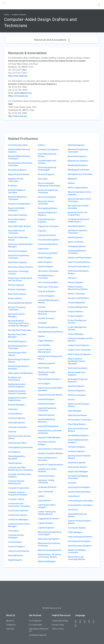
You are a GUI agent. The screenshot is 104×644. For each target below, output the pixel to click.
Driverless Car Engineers (48, 150)
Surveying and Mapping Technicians (78, 477)
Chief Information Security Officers (19, 437)
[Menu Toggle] (4, 3)
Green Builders (44, 345)
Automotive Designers (18, 251)
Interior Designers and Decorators (47, 459)
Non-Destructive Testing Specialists (78, 207)
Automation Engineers (18, 215)
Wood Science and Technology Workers (77, 558)
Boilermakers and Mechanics (20, 373)
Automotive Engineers (18, 262)
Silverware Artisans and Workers (78, 430)
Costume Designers (17, 547)
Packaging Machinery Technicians (77, 252)
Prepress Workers (75, 312)
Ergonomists (43, 249)
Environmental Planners (48, 244)
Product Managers (76, 334)
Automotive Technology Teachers (18, 273)
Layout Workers (45, 501)
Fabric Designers (45, 262)
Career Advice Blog (60, 621)
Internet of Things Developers (51, 465)
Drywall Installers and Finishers (47, 162)
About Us (10, 621)
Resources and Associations (52, 40)
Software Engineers (76, 451)
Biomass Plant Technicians (20, 330)
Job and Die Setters (46, 476)
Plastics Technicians (76, 294)
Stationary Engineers (77, 463)
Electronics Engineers (47, 197)
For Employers (35, 621)
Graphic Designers (46, 341)
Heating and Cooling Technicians (46, 373)
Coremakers (13, 531)
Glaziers (41, 336)
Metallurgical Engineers (78, 165)
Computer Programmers (19, 488)
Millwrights (72, 179)
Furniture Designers (46, 296)
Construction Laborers (18, 515)
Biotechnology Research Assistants (18, 367)
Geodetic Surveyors (46, 318)
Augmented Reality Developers (16, 209)
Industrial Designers (46, 399)
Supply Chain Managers (78, 472)
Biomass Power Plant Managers (17, 336)
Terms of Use (58, 629)
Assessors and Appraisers (19, 204)
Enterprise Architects (47, 235)
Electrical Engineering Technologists (47, 169)
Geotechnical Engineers (48, 327)
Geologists (42, 323)
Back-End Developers (17, 294)
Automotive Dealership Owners (18, 239)
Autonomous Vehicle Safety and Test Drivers (20, 279)
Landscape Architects (47, 487)
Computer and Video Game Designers (20, 475)
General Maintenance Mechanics (47, 313)
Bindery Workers (15, 298)
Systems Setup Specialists (79, 492)
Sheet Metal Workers (77, 424)
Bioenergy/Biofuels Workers (20, 303)
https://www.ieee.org (18, 96)
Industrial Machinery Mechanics (47, 421)
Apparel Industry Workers (19, 174)
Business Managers (17, 405)
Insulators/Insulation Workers (50, 453)
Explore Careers (19, 15)
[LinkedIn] (81, 622)
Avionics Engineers (16, 285)
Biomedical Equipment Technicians (18, 347)
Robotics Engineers (76, 386)
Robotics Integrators (77, 391)
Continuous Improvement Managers (19, 525)
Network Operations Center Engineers (79, 193)
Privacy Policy (58, 625)
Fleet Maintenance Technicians (46, 277)
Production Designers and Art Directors (80, 340)
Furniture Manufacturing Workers (48, 301)
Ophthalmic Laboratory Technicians (78, 232)
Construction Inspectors (18, 511)
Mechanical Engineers (77, 156)
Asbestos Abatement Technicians (17, 198)
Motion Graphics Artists (78, 188)
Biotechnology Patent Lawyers (17, 354)
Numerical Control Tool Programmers (78, 214)
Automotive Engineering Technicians (18, 257)
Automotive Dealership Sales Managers (21, 245)
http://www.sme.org (17, 116)
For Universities (36, 625)
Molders (71, 183)
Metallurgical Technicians (79, 170)
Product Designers (76, 316)
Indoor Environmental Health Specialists (50, 389)
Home (7, 15)
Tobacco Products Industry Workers (79, 522)
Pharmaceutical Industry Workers (78, 272)
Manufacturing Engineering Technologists (50, 533)
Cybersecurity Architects (19, 551)
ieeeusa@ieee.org (23, 93)
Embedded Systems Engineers (47, 221)
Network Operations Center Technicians (79, 200)
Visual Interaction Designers (80, 546)
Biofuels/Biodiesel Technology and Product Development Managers (18, 323)
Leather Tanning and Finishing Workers (47, 513)
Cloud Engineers (15, 463)
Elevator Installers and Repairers (47, 214)
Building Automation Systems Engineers (17, 385)
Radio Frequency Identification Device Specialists (76, 361)
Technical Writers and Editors (80, 505)
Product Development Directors (77, 322)
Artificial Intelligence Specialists (17, 191)
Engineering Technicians (48, 226)
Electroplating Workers (48, 208)
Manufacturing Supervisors (50, 550)
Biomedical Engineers (17, 341)
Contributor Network (38, 635)
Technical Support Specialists (80, 501)
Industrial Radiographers (48, 426)
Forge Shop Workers (47, 291)
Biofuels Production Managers (17, 315)
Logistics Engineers (46, 528)
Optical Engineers (75, 237)
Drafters (42, 145)
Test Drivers (73, 510)
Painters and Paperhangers (80, 258)
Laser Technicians (46, 492)
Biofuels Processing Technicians (17, 308)
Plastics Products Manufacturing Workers (78, 288)
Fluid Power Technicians (48, 287)
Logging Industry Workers (49, 519)
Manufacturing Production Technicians (49, 544)
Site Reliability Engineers (78, 435)
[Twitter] (86, 622)
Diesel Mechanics (16, 555)
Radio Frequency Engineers (79, 354)
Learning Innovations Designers (47, 506)
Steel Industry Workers (77, 467)
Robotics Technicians (77, 395)
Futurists (42, 307)
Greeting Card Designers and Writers (50, 358)
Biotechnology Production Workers (19, 361)
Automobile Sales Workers (19, 226)
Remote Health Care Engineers (77, 374)
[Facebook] (77, 622)
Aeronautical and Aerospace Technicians (20, 164)
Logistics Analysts (46, 523)
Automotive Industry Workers (21, 267)
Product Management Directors (77, 328)
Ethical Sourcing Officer (48, 253)
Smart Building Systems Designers (78, 441)
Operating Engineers (77, 226)
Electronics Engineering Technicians (48, 191)
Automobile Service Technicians (17, 232)
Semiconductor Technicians (80, 420)
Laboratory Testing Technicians (46, 481)
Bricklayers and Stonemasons (15, 379)
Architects (13, 186)
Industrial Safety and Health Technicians (50, 432)
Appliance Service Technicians (16, 180)
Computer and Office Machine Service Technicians (20, 469)
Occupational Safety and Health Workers (78, 220)
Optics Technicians (76, 242)
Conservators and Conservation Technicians (19, 505)
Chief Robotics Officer (17, 443)
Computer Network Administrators (16, 482)
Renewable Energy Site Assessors (78, 380)
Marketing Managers (47, 561)
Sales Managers (75, 411)
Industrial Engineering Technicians (47, 409)
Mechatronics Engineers (78, 161)
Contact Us (11, 625)
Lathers (41, 496)
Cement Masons (15, 414)
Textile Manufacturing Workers (77, 515)
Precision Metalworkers (78, 307)
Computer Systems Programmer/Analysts (18, 494)
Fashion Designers (46, 267)
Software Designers (76, 447)
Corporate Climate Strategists (16, 536)
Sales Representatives (77, 415)
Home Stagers (44, 384)
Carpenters (13, 409)
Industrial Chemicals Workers (50, 395)
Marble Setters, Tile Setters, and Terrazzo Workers (50, 556)
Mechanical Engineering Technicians (78, 151)
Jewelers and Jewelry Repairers (47, 470)
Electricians (43, 179)
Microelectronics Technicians (80, 174)
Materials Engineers (76, 145)
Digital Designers (15, 560)
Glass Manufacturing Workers (51, 332)
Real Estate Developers (78, 368)
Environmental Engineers (49, 240)
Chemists (12, 432)
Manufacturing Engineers (49, 539)
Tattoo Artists (74, 496)
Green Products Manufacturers (45, 351)
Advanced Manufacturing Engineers (19, 151)
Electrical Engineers (46, 174)
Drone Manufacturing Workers (47, 155)
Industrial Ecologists (46, 404)
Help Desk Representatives (49, 379)
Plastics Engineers (76, 282)
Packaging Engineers (77, 246)
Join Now (10, 629)
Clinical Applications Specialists (17, 457)
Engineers (42, 231)
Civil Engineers (14, 452)
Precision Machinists (77, 303)
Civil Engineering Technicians (20, 447)
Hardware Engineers (47, 363)
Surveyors (72, 483)
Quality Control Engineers (79, 345)
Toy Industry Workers (77, 528)
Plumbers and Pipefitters (78, 298)
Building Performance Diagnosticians (17, 399)
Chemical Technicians (17, 427)
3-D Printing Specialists (18, 145)
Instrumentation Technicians (50, 449)
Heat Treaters (44, 368)
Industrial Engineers (46, 415)
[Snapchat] (77, 626)
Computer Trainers (16, 499)
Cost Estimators (15, 542)
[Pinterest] (95, 622)
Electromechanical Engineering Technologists (49, 184)
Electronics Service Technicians (46, 203)
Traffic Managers (75, 532)
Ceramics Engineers (17, 418)
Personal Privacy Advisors (79, 267)
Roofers (71, 400)
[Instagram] (90, 622)
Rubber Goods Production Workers (79, 405)
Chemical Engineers (17, 423)
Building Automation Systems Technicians (17, 392)
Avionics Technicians (17, 289)
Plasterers (72, 278)
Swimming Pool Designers (79, 487)
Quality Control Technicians (79, 350)
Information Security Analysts (47, 443)
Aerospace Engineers (17, 170)
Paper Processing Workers (79, 262)
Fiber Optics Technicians (48, 271)
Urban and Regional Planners (80, 537)
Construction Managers (18, 520)
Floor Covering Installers (48, 282)
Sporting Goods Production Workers (79, 457)
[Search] (99, 5)
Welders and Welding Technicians (77, 551)
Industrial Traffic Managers (49, 438)
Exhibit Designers (45, 258)
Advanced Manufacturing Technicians (19, 157)
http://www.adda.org (18, 76)
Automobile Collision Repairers (17, 221)
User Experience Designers (79, 541)
